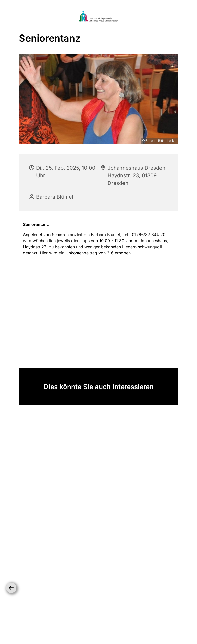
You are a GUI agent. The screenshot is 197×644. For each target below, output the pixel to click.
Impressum (134, 625)
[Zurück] (11, 588)
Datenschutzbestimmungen (97, 625)
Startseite (62, 625)
